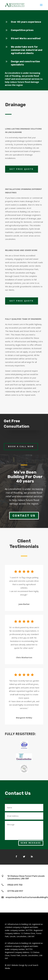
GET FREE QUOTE (22, 169)
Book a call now (21, 446)
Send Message (31, 843)
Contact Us (24, 516)
